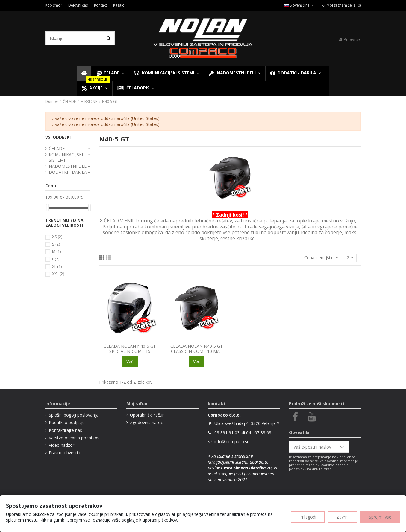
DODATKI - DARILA (68, 172)
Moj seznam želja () (341, 5)
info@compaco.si (231, 442)
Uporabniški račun (147, 415)
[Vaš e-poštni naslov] (313, 447)
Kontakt (101, 5)
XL (57, 266)
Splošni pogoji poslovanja (74, 415)
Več (130, 361)
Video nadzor (62, 445)
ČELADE (57, 148)
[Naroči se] (342, 447)
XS (57, 237)
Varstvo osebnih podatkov (74, 438)
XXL (58, 274)
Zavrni (343, 517)
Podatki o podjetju (67, 422)
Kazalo (119, 5)
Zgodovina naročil (147, 422)
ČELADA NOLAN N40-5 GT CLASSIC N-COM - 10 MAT (197, 349)
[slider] (47, 208)
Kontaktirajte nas (65, 430)
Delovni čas (78, 5)
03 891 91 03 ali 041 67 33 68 (243, 433)
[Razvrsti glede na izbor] (321, 258)
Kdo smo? (54, 5)
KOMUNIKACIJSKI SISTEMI (66, 157)
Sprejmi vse (380, 517)
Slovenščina (300, 5)
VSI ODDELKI (58, 137)
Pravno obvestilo (65, 453)
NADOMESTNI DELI (68, 166)
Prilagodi (308, 517)
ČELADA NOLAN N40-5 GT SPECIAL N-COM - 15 (130, 349)
